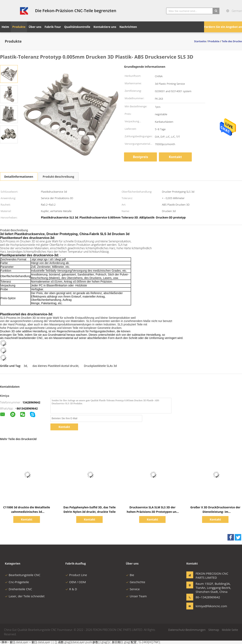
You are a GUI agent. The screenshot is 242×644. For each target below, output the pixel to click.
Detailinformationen (19, 177)
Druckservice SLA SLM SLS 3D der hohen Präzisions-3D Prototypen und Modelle (152, 512)
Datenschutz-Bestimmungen (187, 630)
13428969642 (31, 402)
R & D (71, 589)
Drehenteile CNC (18, 589)
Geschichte (136, 582)
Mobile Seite (230, 630)
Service (133, 589)
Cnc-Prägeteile (17, 582)
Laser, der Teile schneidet (25, 596)
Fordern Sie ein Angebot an (223, 27)
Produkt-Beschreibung (58, 177)
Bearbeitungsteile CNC (23, 575)
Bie (130, 575)
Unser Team (136, 596)
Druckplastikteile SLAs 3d (100, 366)
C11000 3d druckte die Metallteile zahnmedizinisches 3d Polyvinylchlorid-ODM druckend (27, 512)
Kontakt (175, 157)
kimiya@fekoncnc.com (208, 606)
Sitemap (214, 630)
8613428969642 (27, 408)
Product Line (76, 575)
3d (25, 366)
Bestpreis (140, 157)
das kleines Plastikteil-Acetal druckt (55, 366)
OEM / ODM (76, 582)
